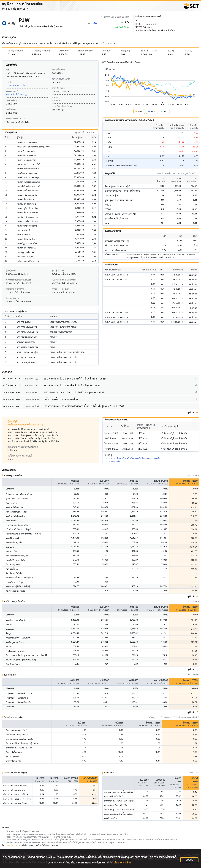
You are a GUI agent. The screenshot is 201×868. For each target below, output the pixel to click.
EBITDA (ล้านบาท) (85, 51)
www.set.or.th (12, 845)
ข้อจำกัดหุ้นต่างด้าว (14, 298)
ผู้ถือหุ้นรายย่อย (12, 270)
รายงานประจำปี (12, 91)
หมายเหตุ (6, 827)
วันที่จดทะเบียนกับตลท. (62, 79)
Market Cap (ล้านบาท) (41, 51)
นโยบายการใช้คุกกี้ (123, 863)
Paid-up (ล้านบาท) (15, 51)
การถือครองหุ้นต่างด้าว (15, 289)
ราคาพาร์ (56, 97)
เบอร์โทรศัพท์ (11, 100)
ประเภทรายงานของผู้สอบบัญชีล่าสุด (23, 447)
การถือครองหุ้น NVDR (61, 289)
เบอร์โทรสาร (11, 110)
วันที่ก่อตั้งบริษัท (58, 70)
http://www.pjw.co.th (17, 85)
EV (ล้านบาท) (64, 51)
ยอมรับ (189, 860)
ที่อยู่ (8, 70)
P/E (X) (171, 51)
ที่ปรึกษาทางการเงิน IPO (15, 119)
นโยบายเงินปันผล (112, 255)
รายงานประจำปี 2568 (16, 94)
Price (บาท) (125, 51)
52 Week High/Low (149, 51)
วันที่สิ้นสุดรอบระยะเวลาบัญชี (20, 456)
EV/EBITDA (106, 51)
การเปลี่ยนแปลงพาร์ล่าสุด (62, 106)
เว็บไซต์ (9, 82)
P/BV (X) (189, 51)
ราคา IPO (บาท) (58, 88)
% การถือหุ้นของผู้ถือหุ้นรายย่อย (19, 280)
